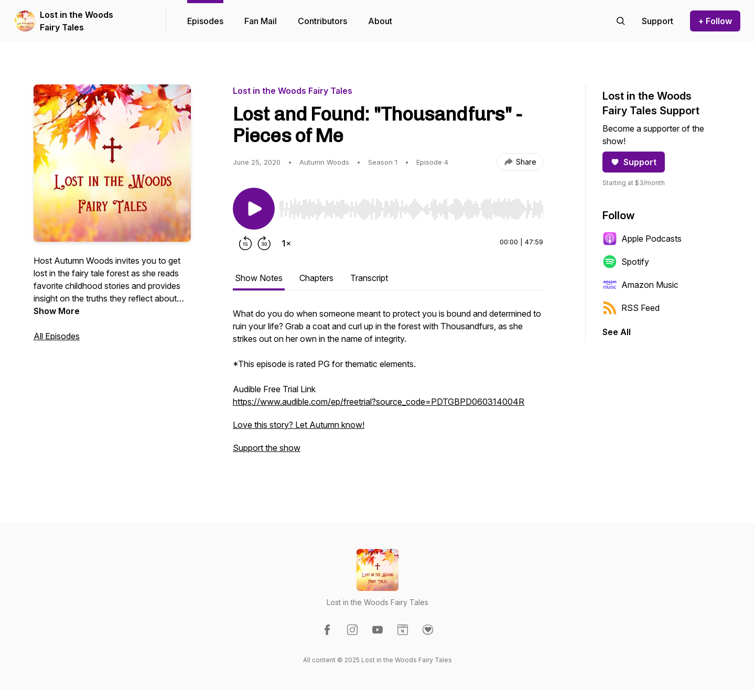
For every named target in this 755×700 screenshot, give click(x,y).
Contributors (322, 21)
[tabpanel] (388, 386)
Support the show (267, 448)
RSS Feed (631, 308)
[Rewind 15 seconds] (245, 243)
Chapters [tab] (316, 278)
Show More (57, 311)
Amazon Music (640, 285)
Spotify (626, 262)
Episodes (205, 21)
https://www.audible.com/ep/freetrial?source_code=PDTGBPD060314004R (379, 402)
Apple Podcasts (642, 239)
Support (634, 162)
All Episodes (57, 336)
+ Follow (715, 21)
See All (617, 332)
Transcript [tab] (369, 278)
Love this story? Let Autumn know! (299, 425)
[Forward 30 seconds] (264, 243)
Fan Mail (261, 21)
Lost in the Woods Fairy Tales (77, 21)
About (380, 21)
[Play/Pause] (254, 209)
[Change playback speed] (286, 243)
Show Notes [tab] (259, 278)
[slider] (411, 209)
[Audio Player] (411, 206)
